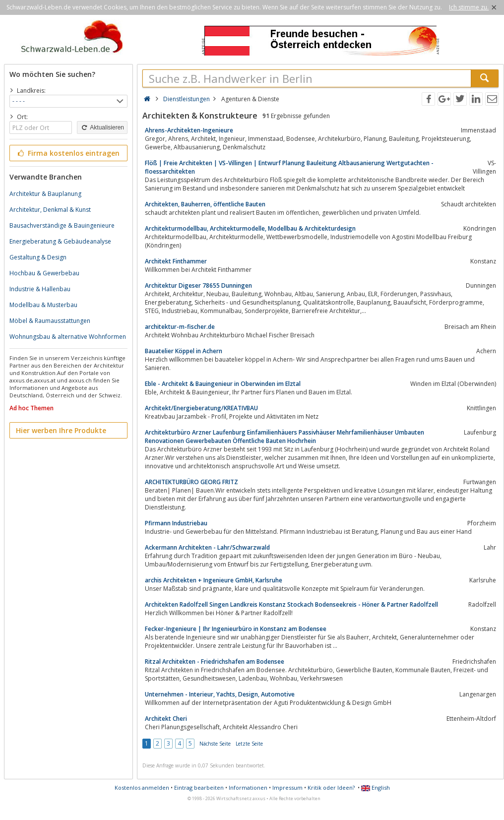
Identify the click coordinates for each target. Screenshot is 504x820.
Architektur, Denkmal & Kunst (50, 210)
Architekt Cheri (166, 719)
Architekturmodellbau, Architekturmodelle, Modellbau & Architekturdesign (250, 228)
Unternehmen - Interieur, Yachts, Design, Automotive (220, 694)
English (376, 788)
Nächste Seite (215, 744)
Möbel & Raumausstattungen (50, 321)
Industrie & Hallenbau (40, 289)
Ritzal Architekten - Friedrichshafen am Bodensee (215, 662)
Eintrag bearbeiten (199, 788)
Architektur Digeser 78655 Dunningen (198, 285)
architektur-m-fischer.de (180, 327)
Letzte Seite (249, 744)
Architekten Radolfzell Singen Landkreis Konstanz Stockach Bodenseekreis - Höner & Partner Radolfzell (291, 604)
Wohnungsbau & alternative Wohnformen (68, 337)
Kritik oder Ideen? (331, 788)
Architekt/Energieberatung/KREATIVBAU (201, 408)
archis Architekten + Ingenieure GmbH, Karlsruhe (214, 580)
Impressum (287, 788)
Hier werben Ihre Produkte (61, 430)
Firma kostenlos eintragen (68, 153)
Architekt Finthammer (176, 261)
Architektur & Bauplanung (45, 194)
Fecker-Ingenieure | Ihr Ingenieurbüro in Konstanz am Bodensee (236, 629)
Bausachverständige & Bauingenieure (62, 225)
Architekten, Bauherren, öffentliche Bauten (205, 204)
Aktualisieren (102, 127)
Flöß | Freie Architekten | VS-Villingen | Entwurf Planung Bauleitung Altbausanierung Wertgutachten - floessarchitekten (289, 167)
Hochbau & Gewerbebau (44, 273)
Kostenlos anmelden (142, 788)
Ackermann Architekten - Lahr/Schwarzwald (207, 547)
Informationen (248, 788)
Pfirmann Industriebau (176, 523)
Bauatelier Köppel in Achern (184, 351)
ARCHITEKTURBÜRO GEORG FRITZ (191, 482)
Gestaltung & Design (38, 257)
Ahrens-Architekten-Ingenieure (189, 130)
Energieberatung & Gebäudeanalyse (60, 241)
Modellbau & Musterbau (43, 305)
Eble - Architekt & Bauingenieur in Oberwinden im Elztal (223, 384)
